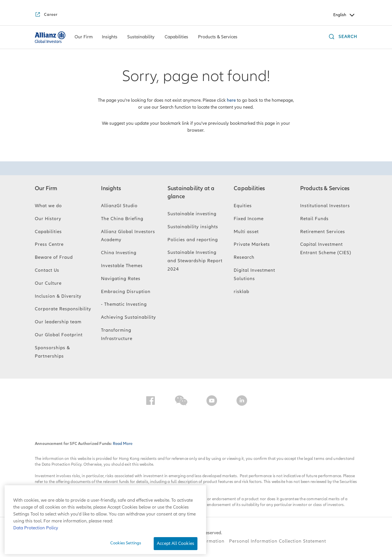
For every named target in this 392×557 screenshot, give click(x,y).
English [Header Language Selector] (344, 15)
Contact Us (47, 270)
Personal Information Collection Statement (278, 541)
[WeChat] (181, 402)
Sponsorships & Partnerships (52, 352)
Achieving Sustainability (129, 317)
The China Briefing (122, 219)
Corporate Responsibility (63, 309)
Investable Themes (122, 266)
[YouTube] (212, 402)
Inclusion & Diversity (58, 296)
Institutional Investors (325, 206)
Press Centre (49, 244)
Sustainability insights (193, 227)
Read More (123, 444)
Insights (111, 188)
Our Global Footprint (59, 335)
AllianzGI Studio (119, 206)
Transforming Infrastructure (117, 334)
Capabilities (48, 232)
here (231, 100)
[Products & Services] (218, 37)
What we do (48, 206)
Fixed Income (249, 219)
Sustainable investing (192, 214)
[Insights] (110, 37)
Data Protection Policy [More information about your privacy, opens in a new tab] (36, 528)
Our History (48, 219)
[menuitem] (84, 37)
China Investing (119, 253)
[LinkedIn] (242, 402)
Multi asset (246, 232)
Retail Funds (314, 219)
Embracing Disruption (126, 292)
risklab (241, 292)
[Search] (342, 37)
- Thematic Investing (124, 304)
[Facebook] (151, 402)
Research (244, 257)
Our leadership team (58, 322)
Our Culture (48, 283)
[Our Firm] (84, 37)
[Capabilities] (176, 37)
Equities (243, 206)
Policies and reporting (193, 240)
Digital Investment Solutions (254, 274)
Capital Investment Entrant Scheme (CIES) (326, 249)
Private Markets (252, 244)
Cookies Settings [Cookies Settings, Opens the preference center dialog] (126, 543)
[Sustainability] (141, 37)
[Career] (46, 15)
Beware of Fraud (54, 257)
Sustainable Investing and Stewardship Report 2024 (195, 261)
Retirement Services (323, 232)
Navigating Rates (121, 279)
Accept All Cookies (176, 543)
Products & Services (325, 188)
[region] (105, 520)
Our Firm (46, 188)
